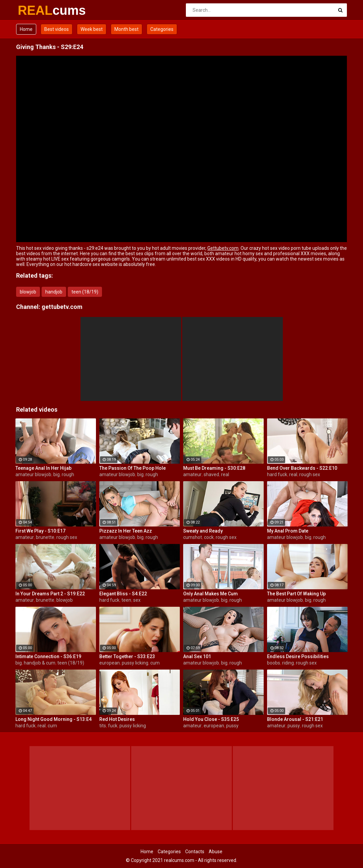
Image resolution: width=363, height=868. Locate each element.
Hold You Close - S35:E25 (211, 719)
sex (137, 600)
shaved (211, 474)
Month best (126, 29)
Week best (92, 29)
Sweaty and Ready (203, 531)
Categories (162, 29)
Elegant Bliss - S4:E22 (123, 594)
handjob (54, 292)
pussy (232, 726)
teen (126, 600)
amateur (192, 474)
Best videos (57, 29)
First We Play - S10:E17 (40, 531)
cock (209, 537)
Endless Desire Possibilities (298, 656)
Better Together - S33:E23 (127, 656)
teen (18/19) (85, 292)
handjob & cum (40, 663)
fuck (113, 726)
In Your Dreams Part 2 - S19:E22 (50, 594)
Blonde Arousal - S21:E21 (295, 719)
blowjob (28, 292)
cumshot (193, 537)
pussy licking (135, 663)
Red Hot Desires (117, 719)
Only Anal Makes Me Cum (211, 594)
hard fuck (277, 474)
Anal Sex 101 (197, 656)
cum (155, 663)
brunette (45, 537)
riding (288, 663)
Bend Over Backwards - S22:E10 (302, 468)
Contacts (195, 852)
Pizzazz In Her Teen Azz (126, 531)
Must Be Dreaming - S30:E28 (214, 468)
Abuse (216, 852)
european (110, 663)
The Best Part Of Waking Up (296, 594)
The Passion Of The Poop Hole (133, 468)
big (57, 474)
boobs (274, 663)
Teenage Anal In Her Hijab (43, 468)
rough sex (310, 474)
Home (26, 29)
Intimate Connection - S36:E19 (48, 656)
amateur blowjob (33, 474)
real (225, 474)
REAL (35, 10)
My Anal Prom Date (288, 531)
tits (103, 726)
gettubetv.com (62, 307)
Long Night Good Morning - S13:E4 (54, 719)
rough (68, 474)
